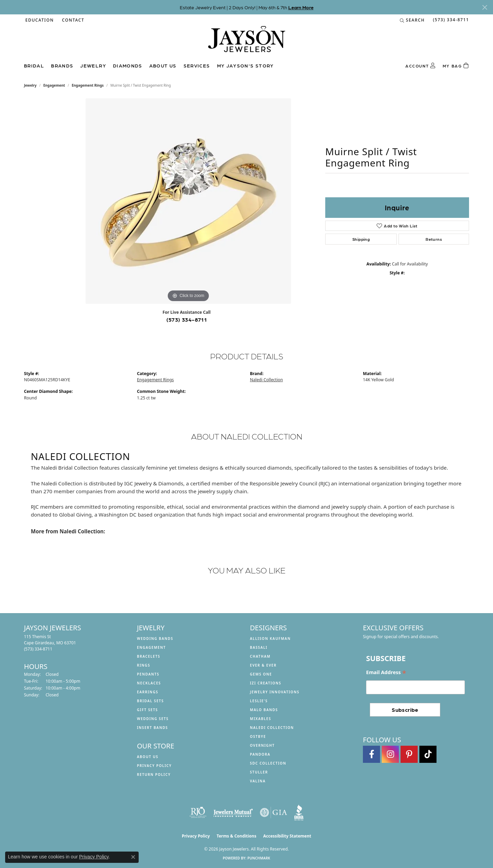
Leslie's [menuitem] (259, 701)
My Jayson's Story (245, 65)
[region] (188, 201)
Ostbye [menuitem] (258, 736)
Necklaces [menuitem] (149, 683)
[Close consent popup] (133, 857)
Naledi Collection (266, 380)
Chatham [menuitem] (260, 656)
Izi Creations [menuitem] (266, 683)
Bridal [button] (34, 65)
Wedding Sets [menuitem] (153, 719)
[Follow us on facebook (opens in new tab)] (371, 754)
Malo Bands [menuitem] (264, 710)
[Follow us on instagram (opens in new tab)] (390, 754)
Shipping (361, 239)
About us (163, 65)
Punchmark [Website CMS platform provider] (259, 858)
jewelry (30, 85)
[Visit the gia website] (274, 813)
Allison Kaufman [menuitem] (270, 638)
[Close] (485, 7)
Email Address (386, 673)
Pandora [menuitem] (260, 754)
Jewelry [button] (93, 65)
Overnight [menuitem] (262, 745)
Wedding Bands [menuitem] (155, 638)
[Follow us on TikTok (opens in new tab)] (428, 754)
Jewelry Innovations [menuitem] (275, 692)
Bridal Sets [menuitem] (150, 701)
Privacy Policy (154, 766)
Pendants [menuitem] (148, 674)
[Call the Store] (38, 649)
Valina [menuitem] (258, 781)
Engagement (54, 85)
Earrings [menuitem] (148, 692)
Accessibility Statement (287, 836)
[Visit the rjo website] (198, 813)
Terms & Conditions (237, 836)
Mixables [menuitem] (261, 719)
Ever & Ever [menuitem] (263, 665)
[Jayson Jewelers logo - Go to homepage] (247, 42)
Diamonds (128, 65)
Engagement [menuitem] (151, 647)
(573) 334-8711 (187, 319)
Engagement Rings (88, 85)
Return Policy (154, 774)
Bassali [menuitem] (259, 647)
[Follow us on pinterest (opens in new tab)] (409, 754)
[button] (39, 20)
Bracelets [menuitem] (149, 656)
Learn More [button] (301, 7)
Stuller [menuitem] (259, 772)
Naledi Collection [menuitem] (272, 728)
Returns (434, 239)
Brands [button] (62, 65)
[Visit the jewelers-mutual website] (233, 813)
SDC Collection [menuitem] (268, 763)
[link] (72, 20)
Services (197, 65)
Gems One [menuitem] (261, 674)
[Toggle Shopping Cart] (456, 66)
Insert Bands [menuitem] (153, 728)
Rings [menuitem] (144, 665)
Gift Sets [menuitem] (147, 710)
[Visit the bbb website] (299, 813)
